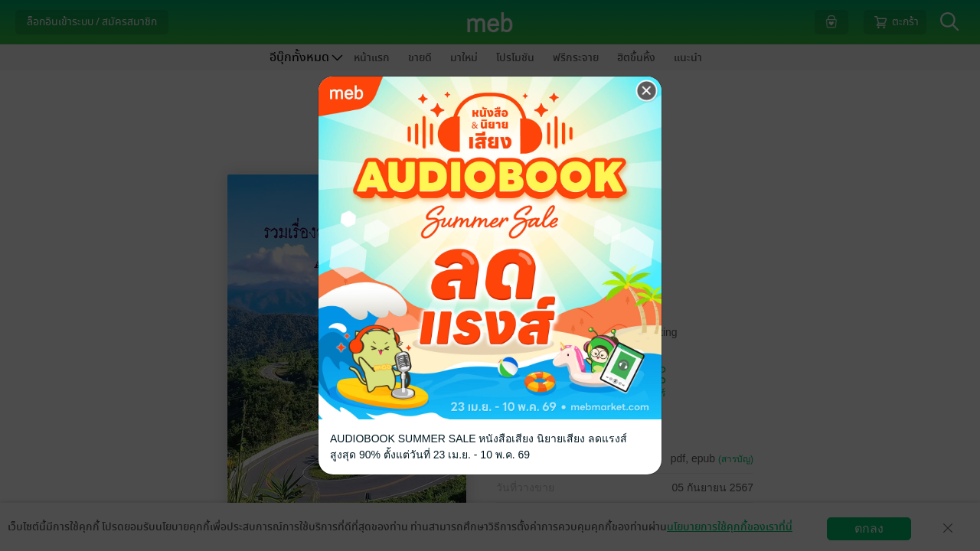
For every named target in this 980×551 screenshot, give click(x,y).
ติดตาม (593, 381)
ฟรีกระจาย (576, 58)
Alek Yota (547, 183)
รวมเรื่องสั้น (580, 242)
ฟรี (575, 290)
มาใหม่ (464, 58)
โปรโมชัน (515, 58)
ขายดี (420, 58)
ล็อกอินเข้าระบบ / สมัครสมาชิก (92, 22)
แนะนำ (688, 58)
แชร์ (657, 381)
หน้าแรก (372, 58)
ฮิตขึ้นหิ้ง (636, 58)
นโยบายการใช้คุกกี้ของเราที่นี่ (730, 527)
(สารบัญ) (736, 459)
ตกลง (869, 528)
